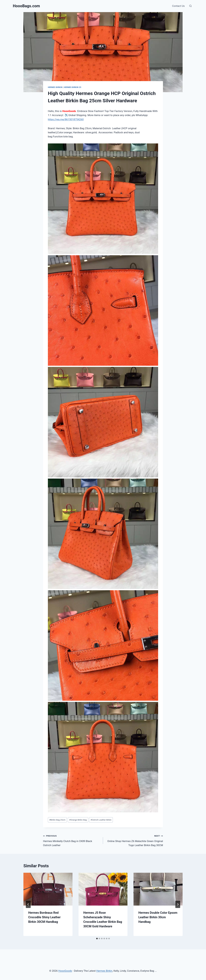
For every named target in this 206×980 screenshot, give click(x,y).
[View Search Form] (190, 6)
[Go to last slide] (28, 904)
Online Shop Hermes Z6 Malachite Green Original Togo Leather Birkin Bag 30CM (134, 840)
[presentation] (48, 889)
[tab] (97, 939)
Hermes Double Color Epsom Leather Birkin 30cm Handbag (158, 917)
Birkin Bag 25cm (57, 820)
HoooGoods (65, 971)
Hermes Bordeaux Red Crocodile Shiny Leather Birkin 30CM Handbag (44, 917)
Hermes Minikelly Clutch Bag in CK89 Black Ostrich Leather (72, 840)
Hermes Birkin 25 (73, 87)
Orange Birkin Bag (78, 820)
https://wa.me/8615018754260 (66, 119)
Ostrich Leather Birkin (101, 820)
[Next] (178, 904)
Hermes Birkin (55, 87)
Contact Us (178, 6)
